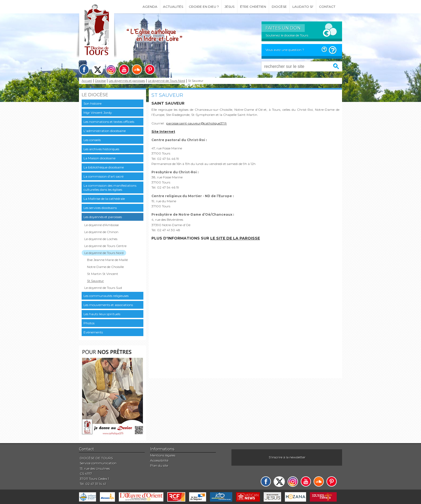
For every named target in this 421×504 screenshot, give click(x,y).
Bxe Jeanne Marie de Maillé (107, 260)
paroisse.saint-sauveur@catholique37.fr (197, 123)
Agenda (150, 7)
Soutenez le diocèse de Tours (287, 35)
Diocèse (279, 7)
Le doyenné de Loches (101, 239)
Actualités (173, 7)
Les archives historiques (101, 149)
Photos (89, 323)
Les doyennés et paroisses (127, 81)
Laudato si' (303, 7)
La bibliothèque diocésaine (104, 167)
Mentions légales (163, 455)
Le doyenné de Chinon (101, 232)
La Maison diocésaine (99, 158)
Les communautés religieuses (106, 296)
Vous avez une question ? (285, 50)
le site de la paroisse (235, 238)
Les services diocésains (100, 208)
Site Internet (163, 132)
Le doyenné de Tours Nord (166, 81)
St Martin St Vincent (103, 274)
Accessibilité (159, 460)
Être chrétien (253, 7)
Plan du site (159, 466)
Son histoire (92, 103)
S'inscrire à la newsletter (287, 457)
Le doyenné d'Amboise (101, 225)
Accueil (87, 81)
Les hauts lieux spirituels (102, 314)
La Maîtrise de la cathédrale (104, 199)
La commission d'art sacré (104, 176)
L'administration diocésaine (105, 131)
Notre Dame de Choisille (105, 267)
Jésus (229, 7)
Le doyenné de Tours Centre (105, 246)
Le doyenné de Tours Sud (103, 288)
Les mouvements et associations (108, 305)
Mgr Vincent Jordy (98, 113)
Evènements (93, 332)
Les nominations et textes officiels (109, 122)
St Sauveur (95, 281)
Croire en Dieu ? (204, 7)
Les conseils (92, 140)
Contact (327, 7)
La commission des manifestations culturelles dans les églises (110, 187)
